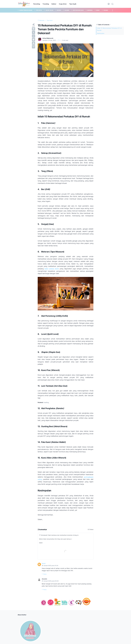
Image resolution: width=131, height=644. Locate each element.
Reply (45, 574)
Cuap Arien (63, 4)
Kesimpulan (101, 33)
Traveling (46, 4)
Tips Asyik (73, 4)
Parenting (37, 4)
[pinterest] (34, 43)
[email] (34, 47)
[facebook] (34, 29)
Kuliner (54, 4)
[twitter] (34, 32)
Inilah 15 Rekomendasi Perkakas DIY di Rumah (109, 29)
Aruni (44, 563)
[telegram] (34, 40)
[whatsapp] (34, 36)
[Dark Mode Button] (109, 4)
